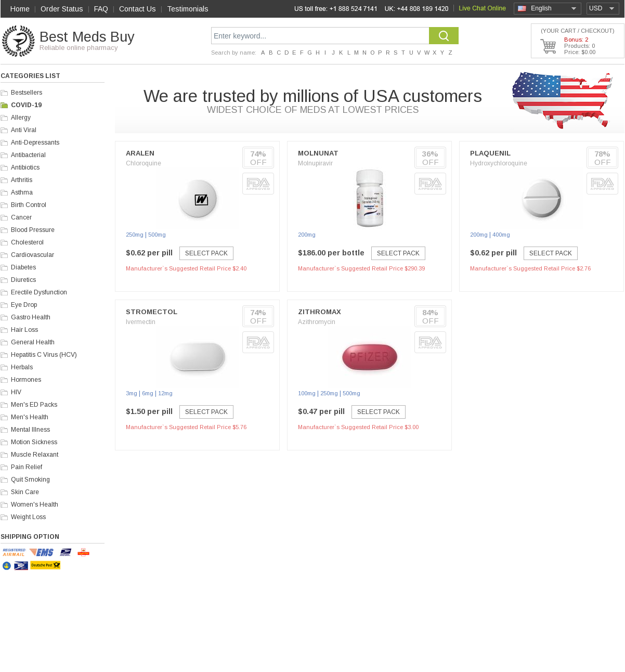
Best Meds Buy (87, 37)
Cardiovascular (32, 255)
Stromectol (152, 312)
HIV (16, 392)
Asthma (22, 192)
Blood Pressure (33, 230)
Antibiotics (25, 167)
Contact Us (138, 9)
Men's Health (30, 417)
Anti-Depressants (35, 143)
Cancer (21, 217)
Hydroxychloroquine (499, 163)
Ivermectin (141, 322)
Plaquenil (490, 153)
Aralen (140, 153)
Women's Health (35, 505)
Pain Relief (27, 467)
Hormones (26, 380)
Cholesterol (27, 242)
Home (20, 9)
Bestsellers (27, 93)
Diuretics (23, 280)
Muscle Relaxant (35, 455)
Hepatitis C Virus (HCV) (44, 355)
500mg (157, 235)
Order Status (62, 9)
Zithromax (320, 312)
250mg (135, 235)
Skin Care (25, 492)
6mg (148, 393)
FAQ (101, 9)
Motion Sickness (34, 442)
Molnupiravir (315, 163)
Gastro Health (31, 317)
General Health (33, 342)
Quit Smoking (30, 480)
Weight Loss (28, 517)
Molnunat (318, 153)
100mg (307, 393)
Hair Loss (24, 330)
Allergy (21, 118)
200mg (307, 235)
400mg (501, 235)
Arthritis (22, 180)
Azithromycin (317, 322)
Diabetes (23, 267)
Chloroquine (144, 163)
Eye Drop (24, 305)
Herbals (22, 367)
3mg (132, 393)
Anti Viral (24, 130)
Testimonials (188, 9)
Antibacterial (28, 155)
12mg (165, 393)
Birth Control (29, 205)
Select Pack (206, 253)
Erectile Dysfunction (39, 292)
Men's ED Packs (34, 405)
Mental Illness (30, 430)
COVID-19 (26, 105)
